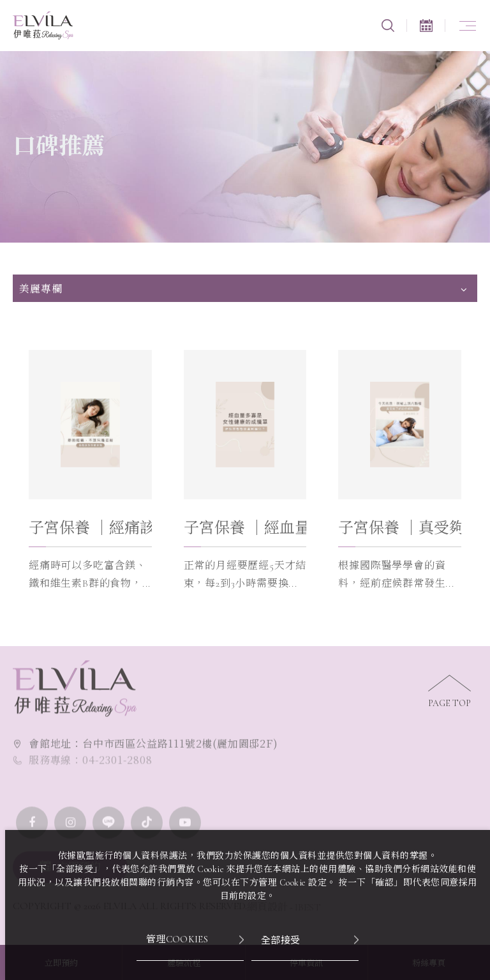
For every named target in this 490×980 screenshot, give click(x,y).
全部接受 (280, 939)
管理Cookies (177, 939)
